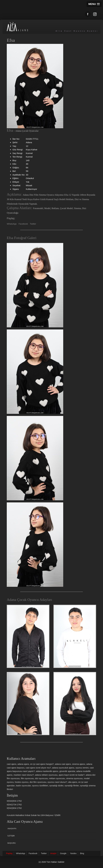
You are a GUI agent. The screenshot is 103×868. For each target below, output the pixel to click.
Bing (82, 853)
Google (63, 853)
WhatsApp (12, 224)
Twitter (33, 224)
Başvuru (12, 843)
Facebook (23, 224)
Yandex (73, 853)
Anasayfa (12, 829)
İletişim (11, 836)
